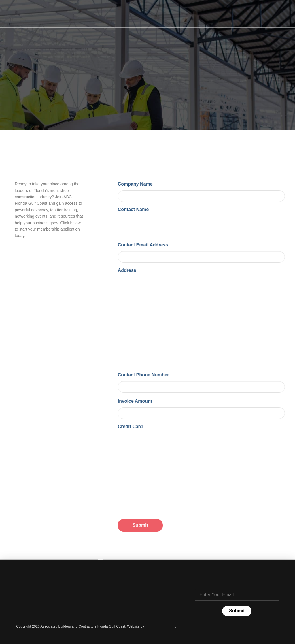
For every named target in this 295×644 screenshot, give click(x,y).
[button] (281, 14)
